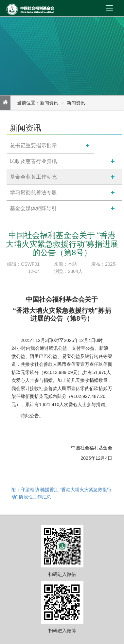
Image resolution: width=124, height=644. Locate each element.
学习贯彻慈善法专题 (33, 193)
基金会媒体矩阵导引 (33, 208)
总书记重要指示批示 (33, 145)
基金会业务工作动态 (33, 177)
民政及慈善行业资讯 (33, 161)
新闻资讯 (76, 103)
